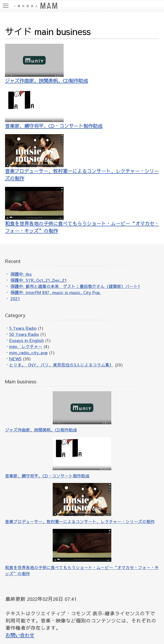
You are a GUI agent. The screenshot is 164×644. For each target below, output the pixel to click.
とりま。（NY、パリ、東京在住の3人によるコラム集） (61, 365)
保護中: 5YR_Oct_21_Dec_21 (39, 280)
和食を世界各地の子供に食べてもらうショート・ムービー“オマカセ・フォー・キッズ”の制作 (80, 210)
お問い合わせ (21, 635)
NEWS (15, 359)
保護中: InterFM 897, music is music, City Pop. (56, 292)
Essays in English (26, 340)
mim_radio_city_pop (28, 353)
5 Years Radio (23, 328)
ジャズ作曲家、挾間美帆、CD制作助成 (48, 64)
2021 (15, 298)
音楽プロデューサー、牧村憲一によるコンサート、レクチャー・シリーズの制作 (80, 158)
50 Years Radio (24, 334)
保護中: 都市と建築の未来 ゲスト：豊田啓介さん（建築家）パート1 (75, 286)
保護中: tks (21, 274)
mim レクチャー (26, 346)
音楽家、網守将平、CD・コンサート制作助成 (56, 109)
